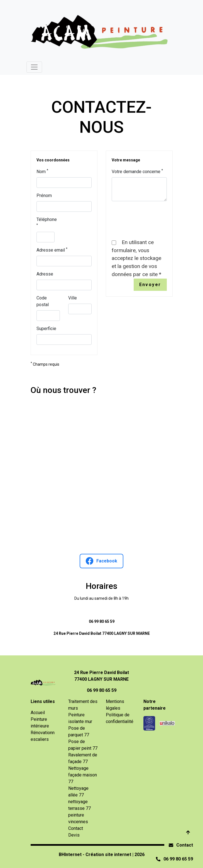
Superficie (46, 329)
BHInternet (70, 855)
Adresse (45, 274)
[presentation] (154, 217)
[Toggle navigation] (34, 67)
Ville (73, 298)
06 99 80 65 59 (102, 621)
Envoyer (150, 285)
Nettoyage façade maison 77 (83, 775)
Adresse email (52, 250)
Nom (42, 171)
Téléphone (47, 222)
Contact (185, 845)
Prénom (44, 196)
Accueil (38, 713)
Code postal (43, 301)
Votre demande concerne (137, 171)
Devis (74, 835)
